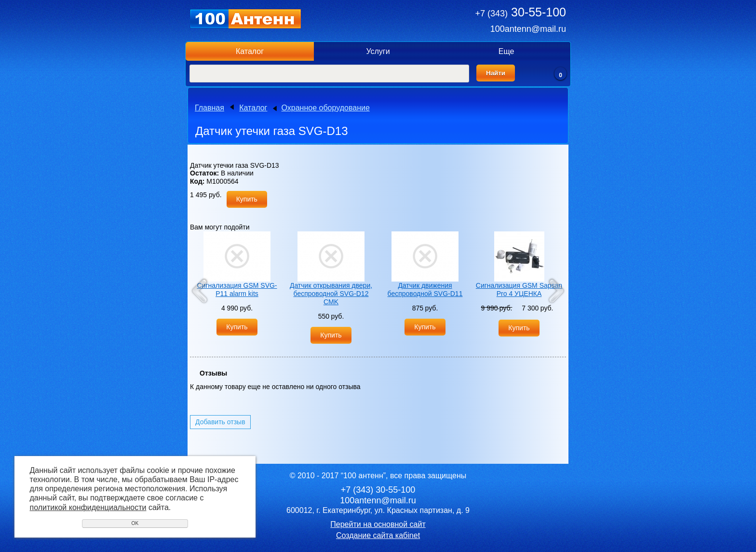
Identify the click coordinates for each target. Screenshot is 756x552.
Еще (506, 51)
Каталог (250, 51)
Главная (209, 108)
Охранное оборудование (326, 108)
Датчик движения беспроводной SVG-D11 (425, 289)
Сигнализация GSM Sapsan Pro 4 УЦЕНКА (519, 289)
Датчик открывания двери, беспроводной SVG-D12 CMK (331, 294)
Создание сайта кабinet (378, 535)
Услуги (378, 51)
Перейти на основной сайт (378, 524)
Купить (247, 199)
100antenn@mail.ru (528, 29)
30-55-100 (521, 12)
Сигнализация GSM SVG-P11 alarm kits (237, 289)
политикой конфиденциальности (88, 507)
